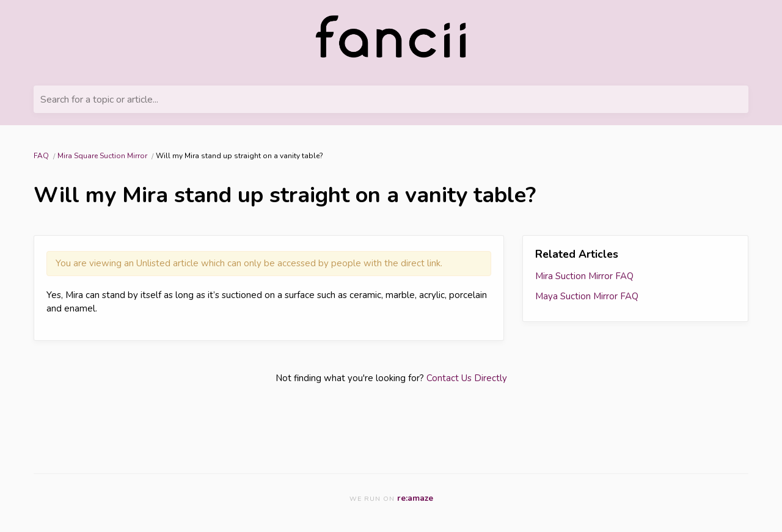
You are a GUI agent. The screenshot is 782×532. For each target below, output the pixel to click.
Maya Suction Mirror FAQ (587, 296)
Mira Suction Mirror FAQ (584, 276)
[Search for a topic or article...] (391, 99)
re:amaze (415, 498)
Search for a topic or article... (99, 100)
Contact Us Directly (467, 378)
